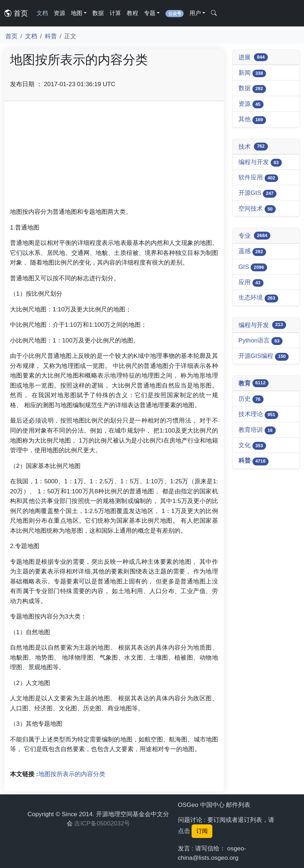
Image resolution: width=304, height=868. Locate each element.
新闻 (252, 73)
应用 (251, 283)
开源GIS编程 (264, 356)
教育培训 (257, 430)
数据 (98, 13)
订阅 (202, 831)
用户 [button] (195, 13)
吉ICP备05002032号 (102, 823)
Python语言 (260, 341)
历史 (251, 399)
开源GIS (258, 193)
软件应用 (258, 178)
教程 (132, 13)
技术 (253, 147)
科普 (51, 36)
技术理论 (258, 415)
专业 (254, 236)
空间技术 (257, 209)
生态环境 (258, 298)
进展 (253, 57)
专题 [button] (150, 13)
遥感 (252, 251)
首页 (16, 13)
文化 (252, 446)
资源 (59, 13)
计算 (115, 13)
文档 (42, 13)
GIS (253, 267)
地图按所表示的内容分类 (72, 774)
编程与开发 (260, 162)
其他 (252, 120)
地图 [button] (77, 13)
